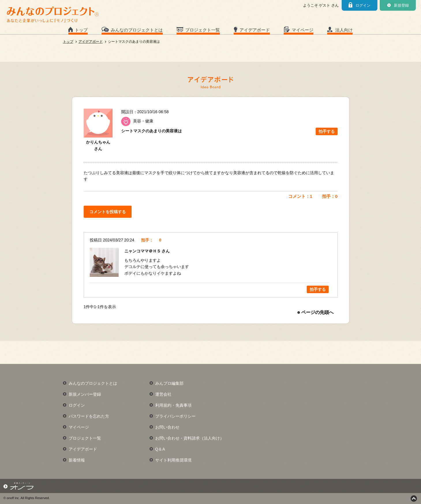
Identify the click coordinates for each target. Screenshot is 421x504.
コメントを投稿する (108, 212)
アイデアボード (255, 30)
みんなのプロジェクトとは (137, 30)
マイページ (303, 30)
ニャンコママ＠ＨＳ (143, 251)
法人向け (344, 30)
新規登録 (401, 5)
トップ (81, 30)
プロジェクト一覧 (203, 30)
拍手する (327, 131)
